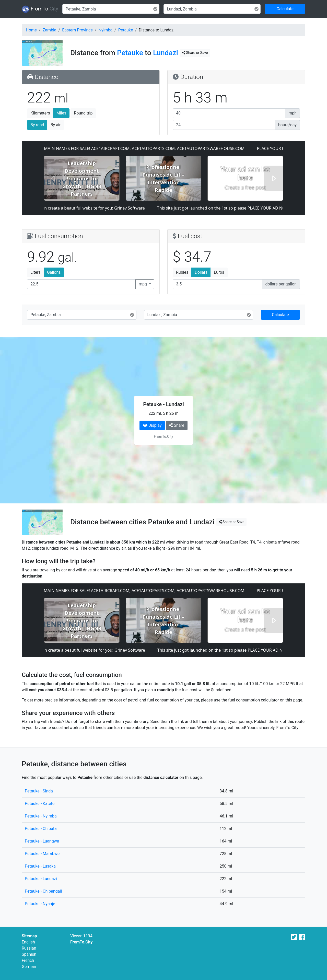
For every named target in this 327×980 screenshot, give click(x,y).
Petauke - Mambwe (42, 854)
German (29, 967)
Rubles (182, 272)
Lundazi (166, 53)
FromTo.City (81, 942)
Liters (36, 272)
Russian (29, 948)
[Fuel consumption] (81, 284)
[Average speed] (229, 113)
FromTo (40, 9)
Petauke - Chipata (41, 829)
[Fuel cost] (217, 284)
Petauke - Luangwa (42, 841)
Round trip (83, 113)
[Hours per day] (224, 125)
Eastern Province (77, 30)
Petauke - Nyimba (41, 816)
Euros (219, 272)
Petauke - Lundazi (41, 879)
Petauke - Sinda (39, 791)
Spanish (29, 954)
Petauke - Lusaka (40, 866)
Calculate (285, 9)
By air (56, 125)
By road (37, 125)
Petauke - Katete (40, 804)
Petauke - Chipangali (43, 891)
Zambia (50, 30)
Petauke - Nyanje (40, 904)
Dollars (201, 272)
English (28, 942)
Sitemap (29, 936)
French (28, 960)
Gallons (54, 272)
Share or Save (195, 53)
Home (31, 30)
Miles (61, 113)
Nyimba (106, 30)
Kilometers (40, 113)
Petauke (126, 30)
